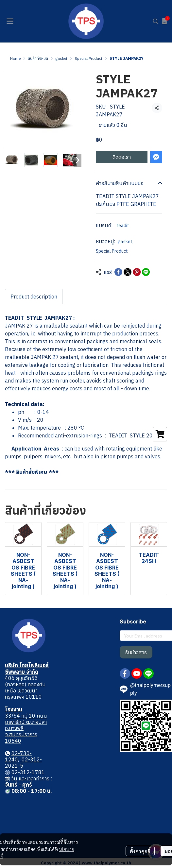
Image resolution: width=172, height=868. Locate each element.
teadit (123, 226)
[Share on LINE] (146, 272)
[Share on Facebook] (118, 272)
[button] (156, 21)
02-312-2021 (23, 763)
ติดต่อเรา (122, 157)
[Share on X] (128, 272)
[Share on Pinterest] (137, 272)
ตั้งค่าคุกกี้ (140, 851)
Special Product (88, 58)
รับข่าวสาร (136, 652)
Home (15, 58)
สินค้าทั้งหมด (38, 58)
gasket (61, 58)
